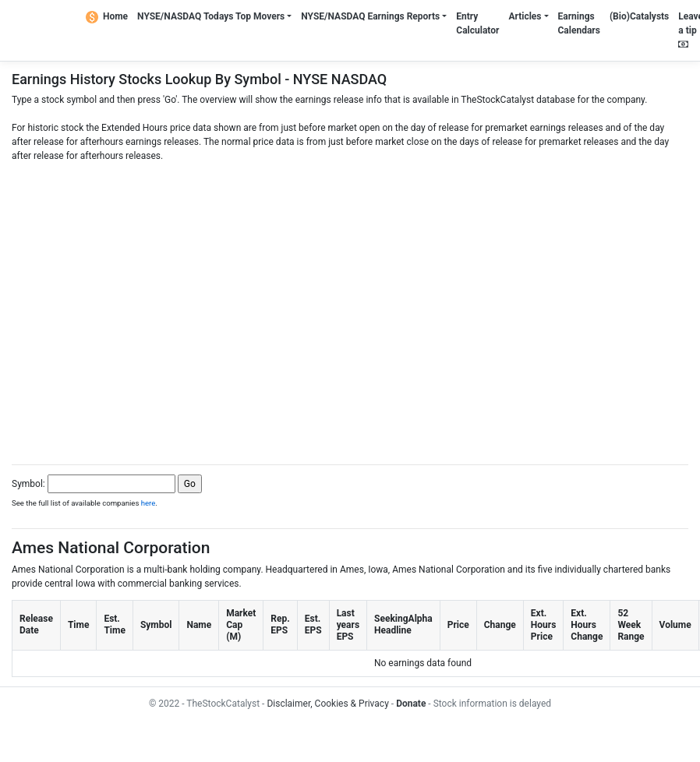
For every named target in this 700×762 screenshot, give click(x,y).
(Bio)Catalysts (639, 16)
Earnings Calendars (579, 23)
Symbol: (28, 484)
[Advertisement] (344, 309)
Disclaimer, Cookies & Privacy (327, 704)
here (148, 503)
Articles (525, 16)
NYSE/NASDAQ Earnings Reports (370, 16)
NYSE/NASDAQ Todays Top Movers (211, 16)
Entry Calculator (477, 23)
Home (107, 16)
